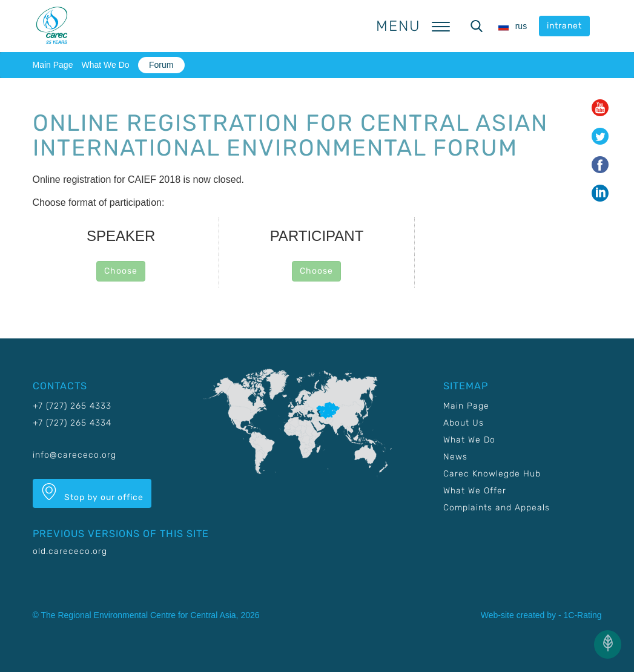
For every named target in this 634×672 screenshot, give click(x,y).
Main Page (53, 65)
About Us (464, 423)
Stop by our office (92, 493)
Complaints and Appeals (497, 508)
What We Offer (475, 491)
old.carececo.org (70, 551)
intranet (564, 26)
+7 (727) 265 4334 (72, 423)
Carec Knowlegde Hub (492, 474)
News (455, 457)
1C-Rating (582, 615)
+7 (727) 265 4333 (72, 406)
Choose (121, 271)
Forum (161, 65)
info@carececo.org (74, 455)
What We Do (105, 65)
